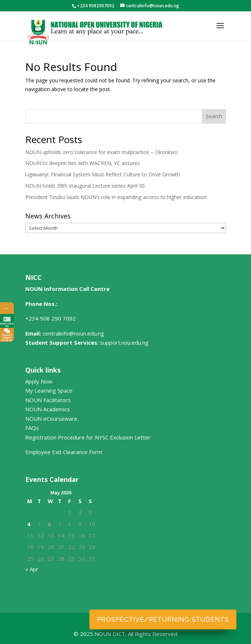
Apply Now (39, 381)
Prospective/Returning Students (163, 619)
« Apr (32, 569)
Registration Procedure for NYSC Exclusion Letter (88, 437)
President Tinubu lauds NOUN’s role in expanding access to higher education (116, 197)
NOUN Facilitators (48, 400)
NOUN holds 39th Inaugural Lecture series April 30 (85, 186)
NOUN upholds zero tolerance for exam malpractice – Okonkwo (101, 152)
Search (214, 116)
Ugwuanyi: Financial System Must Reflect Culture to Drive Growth (103, 174)
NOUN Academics (48, 409)
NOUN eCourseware (51, 419)
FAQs (32, 428)
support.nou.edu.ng (124, 342)
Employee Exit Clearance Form (64, 452)
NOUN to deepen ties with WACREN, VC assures (83, 163)
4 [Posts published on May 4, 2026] (29, 524)
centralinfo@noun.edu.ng (73, 333)
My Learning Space (49, 390)
